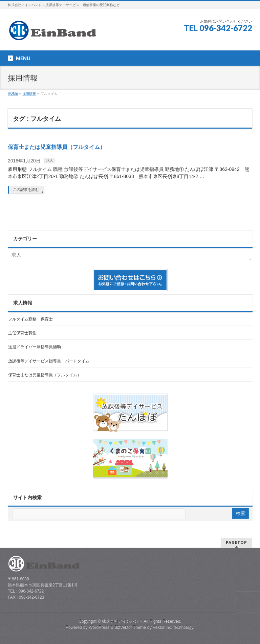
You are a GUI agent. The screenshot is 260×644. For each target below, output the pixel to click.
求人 (50, 161)
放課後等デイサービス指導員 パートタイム (49, 361)
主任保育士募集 (22, 333)
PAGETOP (236, 542)
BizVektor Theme (130, 627)
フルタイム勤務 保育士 (30, 319)
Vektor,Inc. (162, 627)
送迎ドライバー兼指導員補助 (35, 347)
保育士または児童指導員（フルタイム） (57, 147)
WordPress (99, 627)
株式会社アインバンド (122, 621)
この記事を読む (26, 190)
